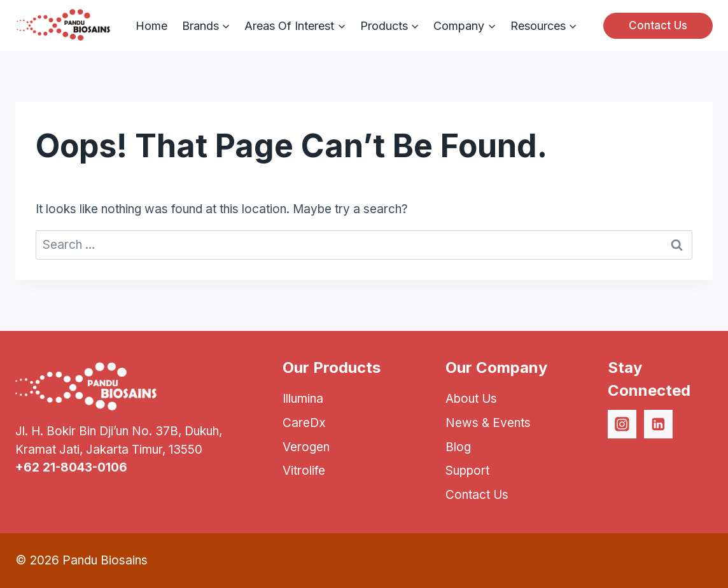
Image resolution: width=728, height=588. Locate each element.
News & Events (488, 423)
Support (467, 471)
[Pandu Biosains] (63, 25)
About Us (471, 399)
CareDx (304, 423)
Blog (458, 447)
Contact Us (658, 25)
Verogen (306, 447)
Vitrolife (304, 471)
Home (151, 26)
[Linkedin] (659, 424)
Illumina (303, 399)
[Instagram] (622, 424)
